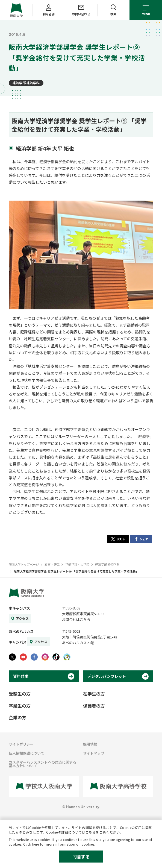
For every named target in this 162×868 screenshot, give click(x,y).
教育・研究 (52, 564)
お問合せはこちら (76, 619)
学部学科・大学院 (77, 564)
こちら (91, 832)
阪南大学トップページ (24, 564)
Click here (31, 844)
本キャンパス (19, 608)
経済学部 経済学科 (26, 83)
